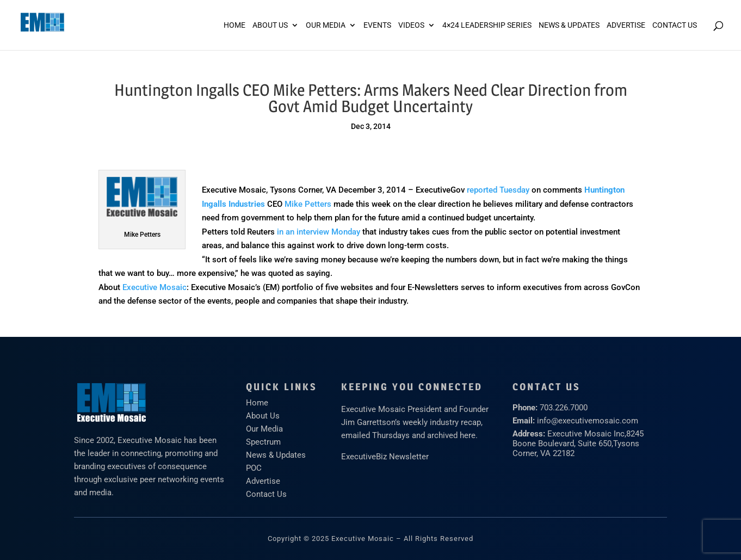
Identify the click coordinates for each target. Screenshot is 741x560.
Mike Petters (308, 204)
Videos (411, 25)
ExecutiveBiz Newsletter (385, 457)
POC (254, 468)
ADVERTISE (626, 25)
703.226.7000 (564, 408)
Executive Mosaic (155, 287)
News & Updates (569, 25)
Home (234, 25)
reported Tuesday (498, 190)
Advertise (263, 481)
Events (377, 25)
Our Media (326, 25)
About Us (270, 25)
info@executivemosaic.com (588, 421)
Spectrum (263, 442)
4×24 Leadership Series (487, 25)
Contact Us (675, 25)
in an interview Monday (319, 232)
